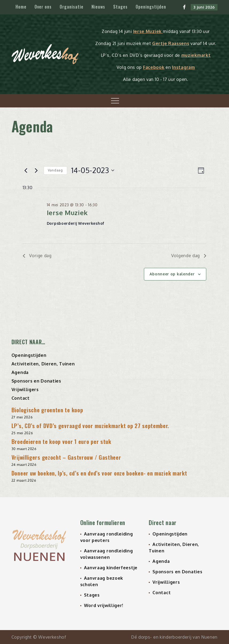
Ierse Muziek (148, 31)
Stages (120, 7)
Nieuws (98, 7)
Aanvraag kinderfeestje (111, 568)
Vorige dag (37, 256)
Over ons (43, 7)
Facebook (154, 67)
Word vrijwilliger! (104, 605)
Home (21, 7)
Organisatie (72, 7)
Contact (21, 398)
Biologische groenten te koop (47, 410)
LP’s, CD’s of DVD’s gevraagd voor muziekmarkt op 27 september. (90, 426)
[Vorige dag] (26, 170)
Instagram (183, 67)
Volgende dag (189, 256)
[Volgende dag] (36, 170)
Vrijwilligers (25, 390)
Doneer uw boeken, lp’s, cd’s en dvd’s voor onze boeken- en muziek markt (99, 473)
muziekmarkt (196, 55)
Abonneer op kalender (172, 274)
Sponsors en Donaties (36, 381)
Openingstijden (151, 7)
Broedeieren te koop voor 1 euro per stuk (61, 441)
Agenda (20, 372)
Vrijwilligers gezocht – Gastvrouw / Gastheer (66, 457)
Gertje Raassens (171, 43)
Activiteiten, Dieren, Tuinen (43, 364)
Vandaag (55, 170)
